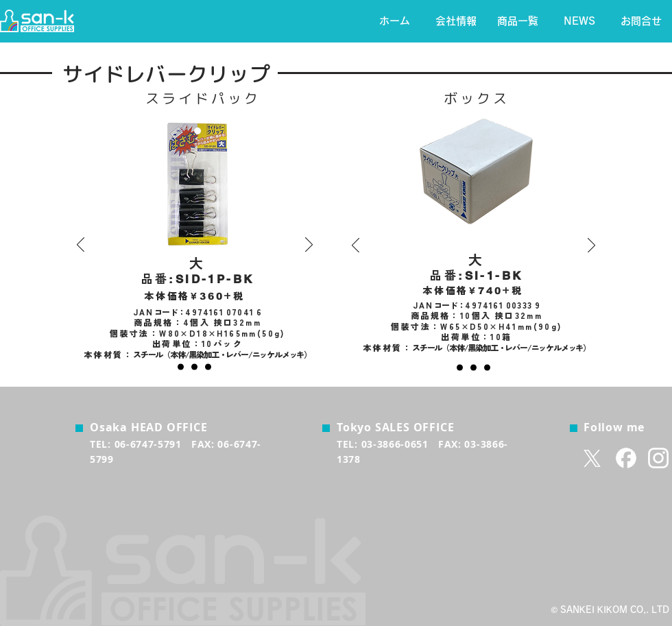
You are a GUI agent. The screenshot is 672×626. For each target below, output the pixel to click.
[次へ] (309, 245)
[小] (208, 367)
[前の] (81, 245)
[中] (194, 367)
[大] (181, 367)
